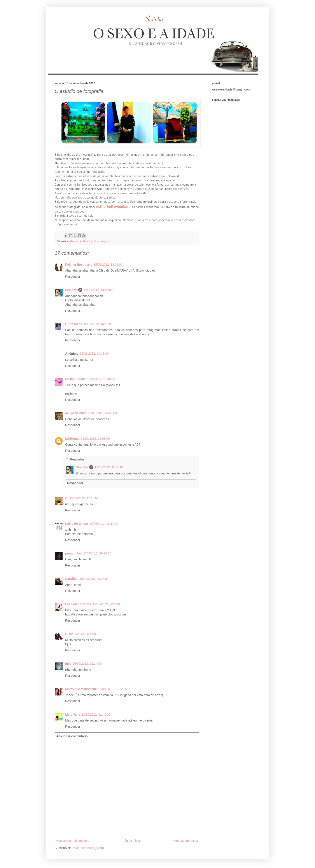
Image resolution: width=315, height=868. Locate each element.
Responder (73, 277)
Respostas (77, 460)
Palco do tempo (77, 524)
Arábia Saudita (89, 241)
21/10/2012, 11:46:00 (96, 715)
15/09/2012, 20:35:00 (94, 579)
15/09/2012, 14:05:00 (98, 290)
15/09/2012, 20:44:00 (107, 604)
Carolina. (72, 579)
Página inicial (132, 841)
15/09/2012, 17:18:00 (84, 498)
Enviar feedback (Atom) (88, 848)
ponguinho (73, 553)
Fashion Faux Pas (78, 604)
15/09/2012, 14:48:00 (102, 413)
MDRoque (72, 439)
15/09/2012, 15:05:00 (109, 467)
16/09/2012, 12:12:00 (112, 689)
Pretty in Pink (75, 379)
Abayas (74, 241)
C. (67, 498)
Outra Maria (74, 324)
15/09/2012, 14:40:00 (100, 379)
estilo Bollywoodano (113, 207)
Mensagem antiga (186, 841)
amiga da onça (76, 413)
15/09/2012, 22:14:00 (87, 664)
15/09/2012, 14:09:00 (98, 324)
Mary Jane (73, 715)
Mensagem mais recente (73, 841)
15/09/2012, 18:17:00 (104, 524)
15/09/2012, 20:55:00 (83, 634)
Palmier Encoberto (79, 265)
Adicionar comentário (72, 736)
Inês (68, 664)
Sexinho (71, 290)
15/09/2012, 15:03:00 (95, 439)
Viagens (104, 241)
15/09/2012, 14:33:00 (94, 354)
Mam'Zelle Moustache (81, 689)
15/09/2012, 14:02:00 (108, 265)
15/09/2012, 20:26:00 (97, 553)
